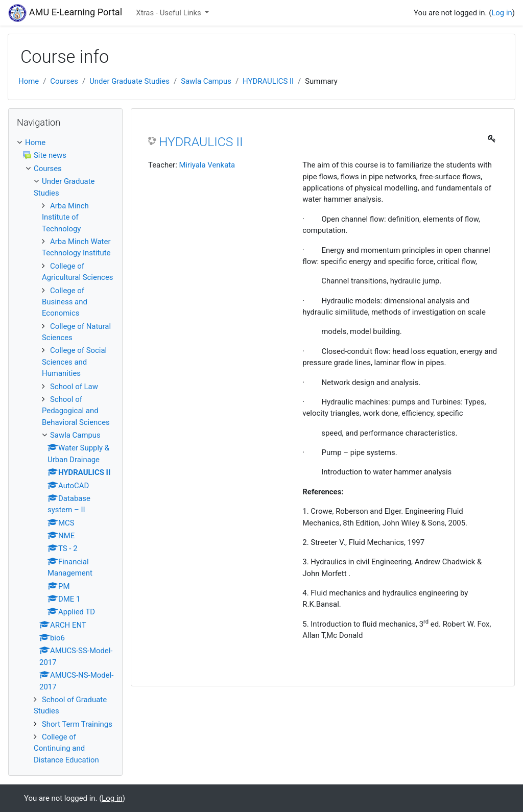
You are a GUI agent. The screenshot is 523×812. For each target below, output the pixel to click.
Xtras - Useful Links (169, 13)
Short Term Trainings (77, 724)
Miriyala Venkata (207, 165)
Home (29, 81)
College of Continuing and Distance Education (66, 748)
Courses (64, 81)
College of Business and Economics (65, 302)
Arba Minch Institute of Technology (65, 217)
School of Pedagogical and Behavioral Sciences (76, 411)
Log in (502, 13)
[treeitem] (65, 142)
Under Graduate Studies (129, 81)
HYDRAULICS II (268, 81)
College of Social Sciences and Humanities (74, 362)
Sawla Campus (206, 81)
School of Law (74, 387)
